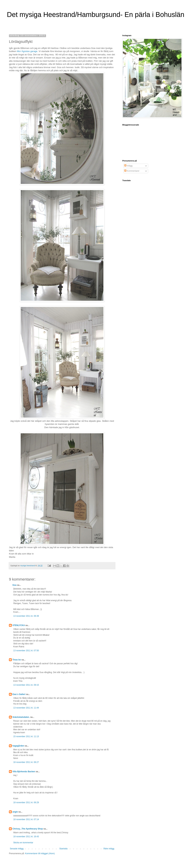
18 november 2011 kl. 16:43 (26, 837)
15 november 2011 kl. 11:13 (26, 736)
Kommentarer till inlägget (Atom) (40, 853)
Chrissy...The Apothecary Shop (28, 829)
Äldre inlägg (109, 849)
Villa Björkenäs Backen (24, 772)
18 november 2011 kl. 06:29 (26, 802)
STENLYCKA (19, 625)
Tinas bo (17, 660)
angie (15, 812)
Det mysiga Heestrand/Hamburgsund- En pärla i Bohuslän (96, 15)
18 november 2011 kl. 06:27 (26, 762)
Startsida (63, 849)
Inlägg (128, 166)
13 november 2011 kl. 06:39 (26, 616)
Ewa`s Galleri (19, 694)
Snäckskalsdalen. (21, 717)
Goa (14, 585)
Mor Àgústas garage (27, 51)
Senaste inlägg (17, 849)
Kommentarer (132, 171)
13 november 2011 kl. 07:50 (26, 651)
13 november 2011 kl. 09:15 (26, 685)
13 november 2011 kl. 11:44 (26, 708)
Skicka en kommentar (23, 843)
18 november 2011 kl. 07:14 (26, 819)
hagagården (18, 746)
